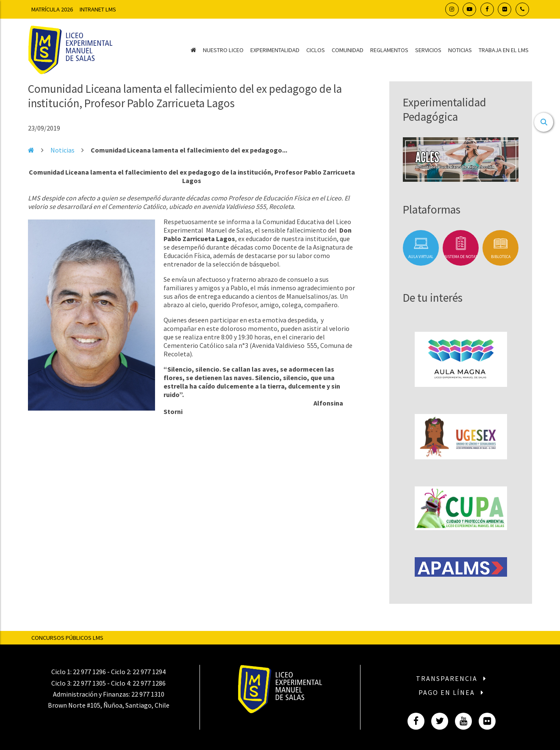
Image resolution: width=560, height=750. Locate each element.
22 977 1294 (149, 672)
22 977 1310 (148, 694)
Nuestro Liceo (223, 50)
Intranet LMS (98, 9)
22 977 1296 (89, 672)
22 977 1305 (89, 683)
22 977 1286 (149, 683)
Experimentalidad (275, 50)
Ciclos (316, 50)
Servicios (428, 50)
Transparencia (452, 678)
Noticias (460, 50)
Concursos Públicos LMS (67, 638)
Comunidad (348, 50)
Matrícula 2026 (52, 9)
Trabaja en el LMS (504, 50)
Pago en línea (452, 692)
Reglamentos (389, 50)
